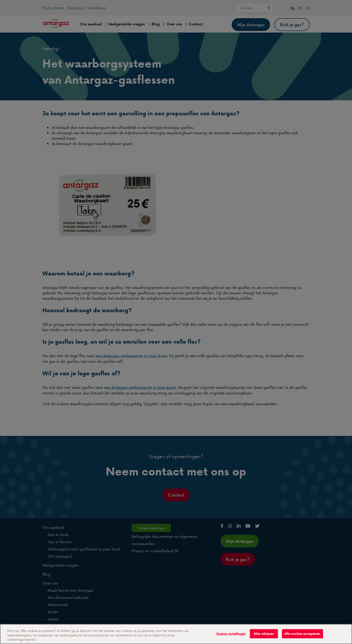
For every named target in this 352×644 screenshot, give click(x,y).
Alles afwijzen (264, 634)
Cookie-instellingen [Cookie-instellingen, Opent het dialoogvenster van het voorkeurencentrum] (231, 634)
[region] (176, 634)
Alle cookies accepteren (302, 634)
